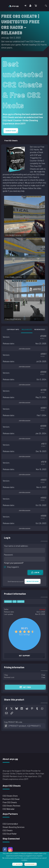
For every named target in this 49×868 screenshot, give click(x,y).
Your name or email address (16, 546)
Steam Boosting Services (14, 827)
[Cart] (36, 6)
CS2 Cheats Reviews (11, 806)
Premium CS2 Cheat (11, 799)
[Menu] (4, 6)
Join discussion (25, 349)
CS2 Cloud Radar (10, 834)
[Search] (46, 6)
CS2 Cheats (8, 830)
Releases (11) (27, 329)
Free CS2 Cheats (10, 802)
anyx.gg (5, 38)
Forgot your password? (14, 563)
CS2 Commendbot (10, 824)
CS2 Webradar (9, 809)
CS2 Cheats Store (10, 796)
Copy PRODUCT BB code (13, 722)
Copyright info (13, 329)
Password (8, 555)
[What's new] (41, 6)
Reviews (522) (40, 329)
